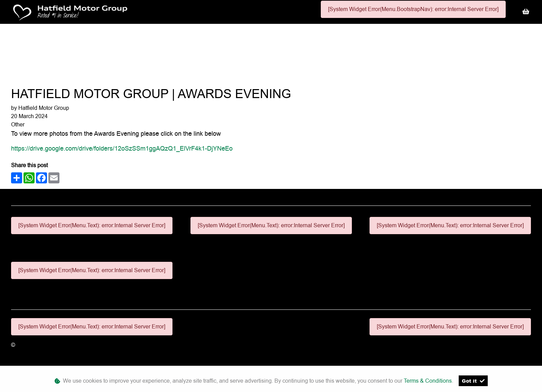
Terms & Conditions (428, 381)
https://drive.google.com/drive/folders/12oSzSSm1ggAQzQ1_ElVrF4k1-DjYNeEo (122, 148)
